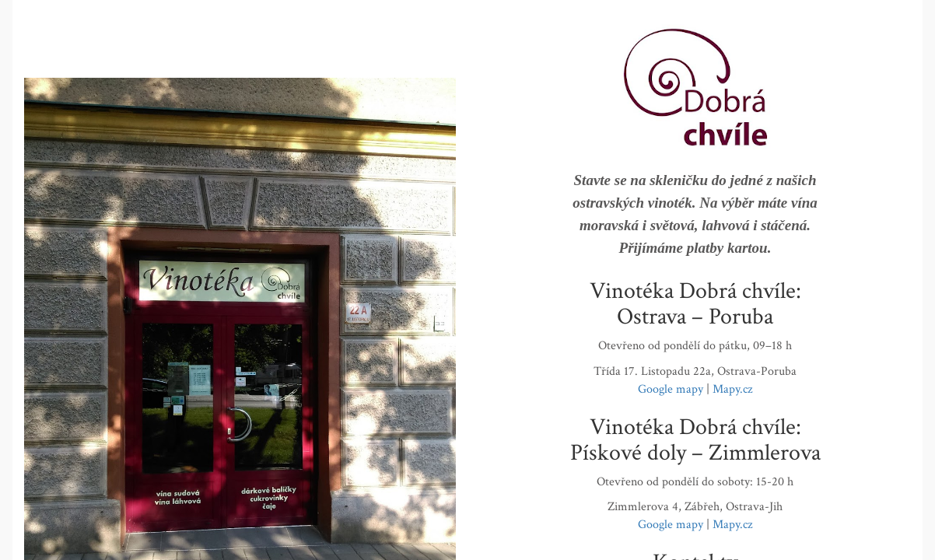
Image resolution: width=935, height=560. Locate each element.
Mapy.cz (732, 389)
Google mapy (671, 389)
